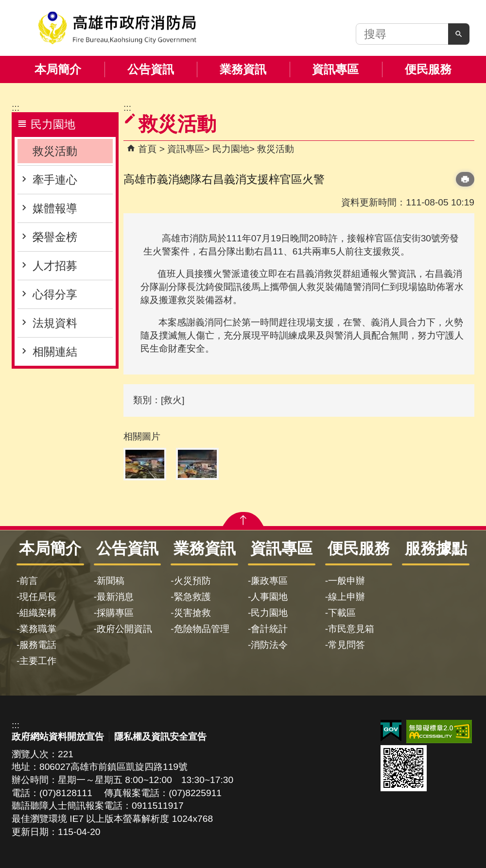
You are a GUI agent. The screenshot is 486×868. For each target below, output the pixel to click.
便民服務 (428, 69)
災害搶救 (192, 613)
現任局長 (38, 597)
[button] (459, 34)
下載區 (342, 613)
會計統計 (269, 629)
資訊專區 (335, 69)
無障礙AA (439, 732)
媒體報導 (55, 208)
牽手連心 (55, 180)
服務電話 (38, 645)
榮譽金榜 (55, 237)
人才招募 (55, 266)
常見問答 (347, 645)
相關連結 (55, 352)
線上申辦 (347, 597)
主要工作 (38, 661)
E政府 (391, 731)
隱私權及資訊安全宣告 (160, 737)
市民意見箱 (351, 629)
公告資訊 (151, 69)
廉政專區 (269, 581)
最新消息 (115, 597)
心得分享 (55, 294)
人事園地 (269, 597)
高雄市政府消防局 (117, 28)
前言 (29, 581)
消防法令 (269, 645)
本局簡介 (58, 69)
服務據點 (436, 548)
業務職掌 (38, 629)
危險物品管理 (202, 629)
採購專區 (115, 613)
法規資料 (55, 323)
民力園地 (231, 149)
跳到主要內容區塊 (5, 5)
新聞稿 (111, 581)
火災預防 (192, 581)
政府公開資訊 (124, 629)
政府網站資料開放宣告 (58, 737)
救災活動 (55, 151)
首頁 (147, 149)
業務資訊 (243, 69)
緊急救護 (192, 597)
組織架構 (38, 613)
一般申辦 (347, 581)
